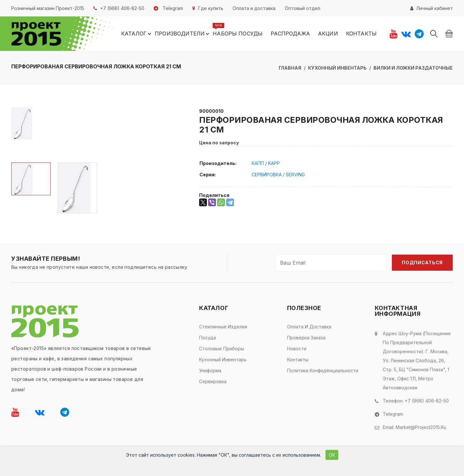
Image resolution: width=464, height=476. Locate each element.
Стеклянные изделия (223, 327)
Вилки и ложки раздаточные (413, 68)
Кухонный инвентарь (337, 68)
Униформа (210, 370)
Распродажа (290, 34)
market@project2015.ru (421, 427)
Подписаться (422, 262)
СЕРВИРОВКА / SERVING (278, 175)
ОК (332, 455)
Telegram (393, 414)
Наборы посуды (238, 34)
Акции (328, 34)
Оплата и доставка (309, 327)
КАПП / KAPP (266, 163)
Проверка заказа (306, 338)
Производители (183, 34)
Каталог (137, 34)
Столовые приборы (222, 349)
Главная (290, 68)
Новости (297, 349)
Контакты (361, 34)
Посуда (208, 338)
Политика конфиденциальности (323, 370)
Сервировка (213, 381)
